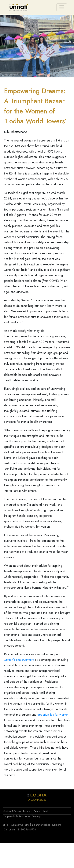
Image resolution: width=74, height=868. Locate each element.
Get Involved (41, 811)
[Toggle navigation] (62, 7)
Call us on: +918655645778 (20, 829)
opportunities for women (53, 715)
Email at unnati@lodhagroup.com (43, 825)
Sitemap (36, 816)
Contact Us (17, 825)
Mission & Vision (12, 811)
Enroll (6, 825)
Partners (27, 811)
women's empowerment (19, 660)
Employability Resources (17, 816)
